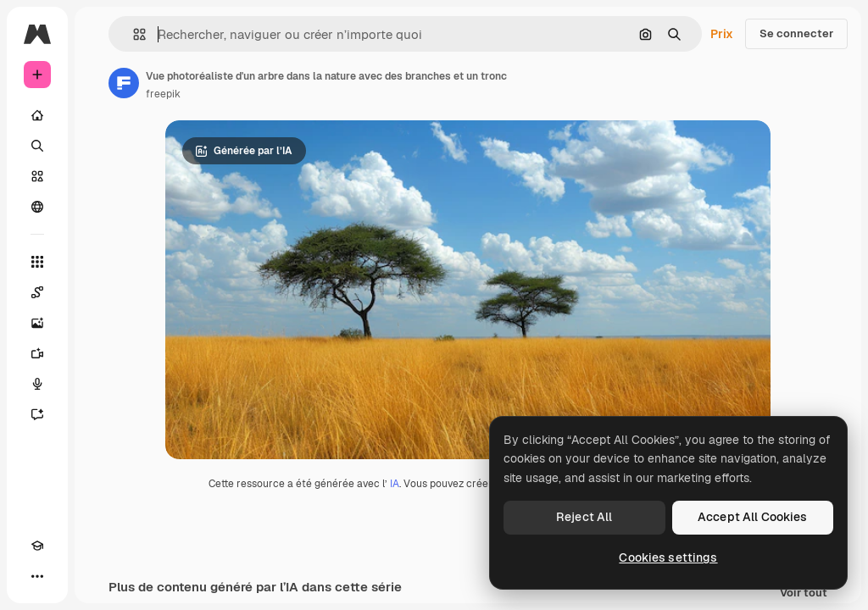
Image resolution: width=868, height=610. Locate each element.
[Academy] (37, 546)
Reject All (584, 517)
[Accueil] (37, 115)
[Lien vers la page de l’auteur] (124, 83)
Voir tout (804, 593)
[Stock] (37, 176)
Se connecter (796, 33)
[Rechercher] (37, 146)
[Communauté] (37, 207)
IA (395, 484)
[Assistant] (37, 414)
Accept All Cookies (753, 517)
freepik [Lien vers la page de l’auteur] (163, 94)
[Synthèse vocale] (37, 384)
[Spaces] (37, 292)
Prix (722, 34)
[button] (133, 34)
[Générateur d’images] (37, 323)
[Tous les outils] (37, 262)
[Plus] (37, 576)
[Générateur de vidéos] (37, 353)
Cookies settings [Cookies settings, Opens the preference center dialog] (668, 557)
